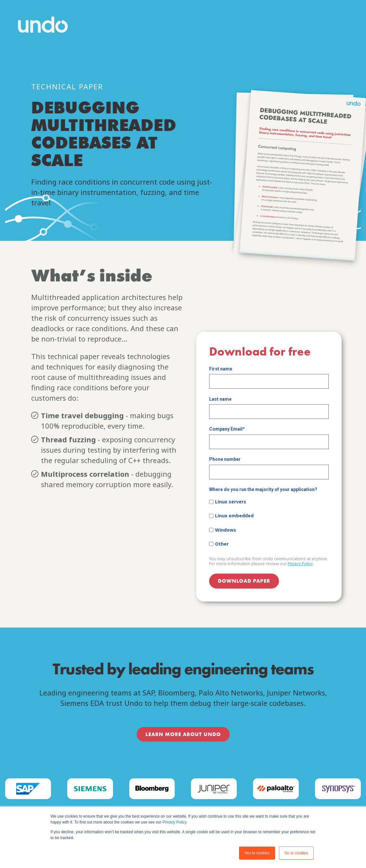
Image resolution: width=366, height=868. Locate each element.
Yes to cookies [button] (257, 853)
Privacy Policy (174, 822)
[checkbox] (269, 523)
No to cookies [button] (296, 853)
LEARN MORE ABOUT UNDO (183, 734)
